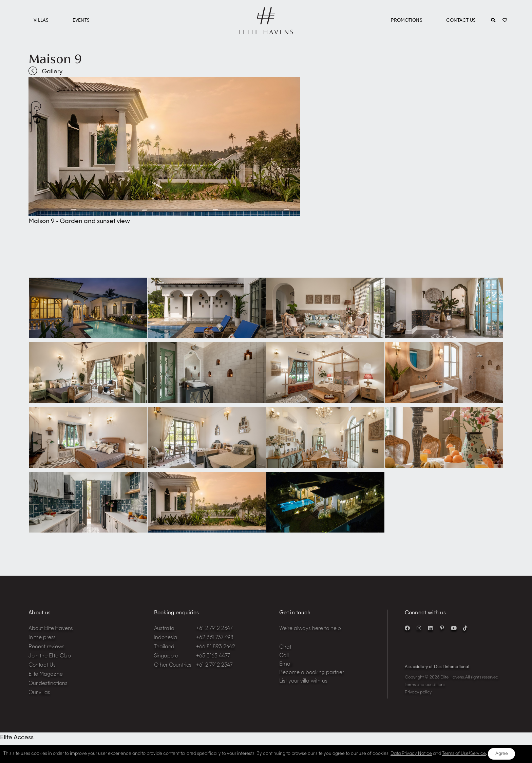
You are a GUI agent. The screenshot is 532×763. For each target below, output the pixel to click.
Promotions (407, 21)
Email (286, 664)
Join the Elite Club (50, 656)
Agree (502, 754)
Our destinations (48, 684)
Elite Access (17, 738)
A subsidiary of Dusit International (437, 667)
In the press (42, 638)
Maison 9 (55, 59)
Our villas (39, 693)
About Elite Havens (51, 629)
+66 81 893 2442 (216, 647)
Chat (285, 647)
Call (284, 656)
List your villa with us (303, 681)
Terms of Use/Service (464, 754)
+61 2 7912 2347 (214, 629)
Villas (41, 21)
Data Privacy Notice (411, 754)
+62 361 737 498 (215, 638)
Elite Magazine (46, 675)
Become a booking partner (312, 673)
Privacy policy (418, 692)
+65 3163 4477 (213, 656)
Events (81, 21)
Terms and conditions (425, 685)
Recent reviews (46, 647)
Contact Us (461, 21)
